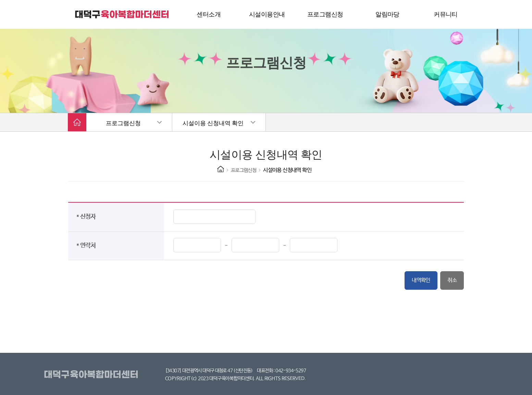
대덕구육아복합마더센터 (92, 375)
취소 (452, 280)
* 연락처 (88, 246)
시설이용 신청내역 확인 (213, 123)
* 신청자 (88, 217)
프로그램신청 (123, 123)
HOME (221, 169)
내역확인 (421, 280)
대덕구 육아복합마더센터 (122, 14)
